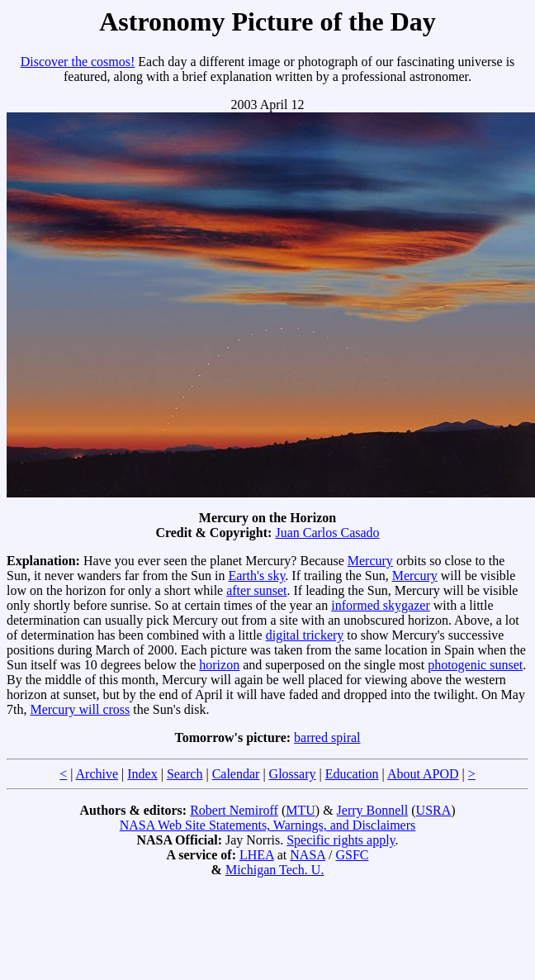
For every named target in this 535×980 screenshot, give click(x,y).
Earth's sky (256, 576)
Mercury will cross (80, 709)
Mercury (370, 561)
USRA (434, 810)
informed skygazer (381, 605)
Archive (97, 774)
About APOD (423, 774)
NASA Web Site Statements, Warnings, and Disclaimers (268, 825)
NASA (308, 855)
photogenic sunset (475, 665)
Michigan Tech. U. (275, 870)
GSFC (352, 855)
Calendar (236, 774)
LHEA (257, 855)
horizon (219, 665)
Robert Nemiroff (234, 810)
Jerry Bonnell (373, 810)
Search (185, 774)
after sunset (256, 590)
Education (352, 774)
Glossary (293, 774)
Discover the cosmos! (78, 62)
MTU (301, 810)
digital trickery (305, 635)
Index (142, 774)
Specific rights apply (341, 840)
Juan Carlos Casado (327, 533)
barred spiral (327, 737)
